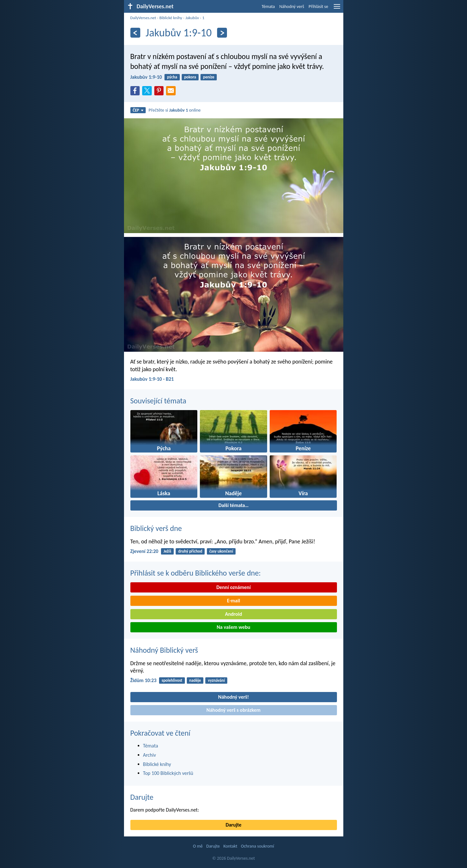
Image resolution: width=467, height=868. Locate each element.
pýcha (172, 77)
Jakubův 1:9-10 (146, 77)
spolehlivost (172, 680)
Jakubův (192, 18)
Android (233, 614)
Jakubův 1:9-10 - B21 (152, 379)
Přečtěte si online (175, 110)
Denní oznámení (234, 587)
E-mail (233, 601)
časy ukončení (221, 551)
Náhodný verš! (233, 697)
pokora (190, 77)
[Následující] (222, 33)
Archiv (150, 755)
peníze (209, 77)
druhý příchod (190, 551)
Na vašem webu (233, 627)
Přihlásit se (318, 7)
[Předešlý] (135, 33)
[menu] (337, 9)
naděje (195, 680)
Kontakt (230, 846)
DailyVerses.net (143, 18)
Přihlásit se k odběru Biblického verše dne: (196, 573)
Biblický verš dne (156, 528)
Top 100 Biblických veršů (168, 773)
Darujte (142, 797)
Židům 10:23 (143, 680)
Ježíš (167, 551)
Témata (268, 7)
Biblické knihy (171, 18)
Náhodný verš (292, 7)
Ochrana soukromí (258, 846)
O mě (198, 846)
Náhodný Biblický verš (164, 650)
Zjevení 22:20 (144, 551)
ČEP (138, 110)
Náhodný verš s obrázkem (234, 710)
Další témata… (233, 505)
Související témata (158, 401)
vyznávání (216, 680)
